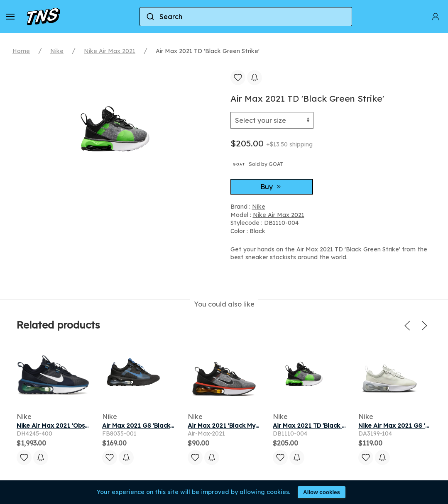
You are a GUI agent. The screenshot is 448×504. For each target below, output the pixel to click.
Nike (57, 51)
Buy (272, 187)
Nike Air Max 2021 (110, 51)
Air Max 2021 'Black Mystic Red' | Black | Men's (255, 426)
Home (21, 51)
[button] (10, 17)
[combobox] (246, 17)
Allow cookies (322, 492)
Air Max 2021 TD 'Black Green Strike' (327, 426)
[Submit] (150, 17)
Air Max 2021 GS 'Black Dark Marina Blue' (163, 426)
